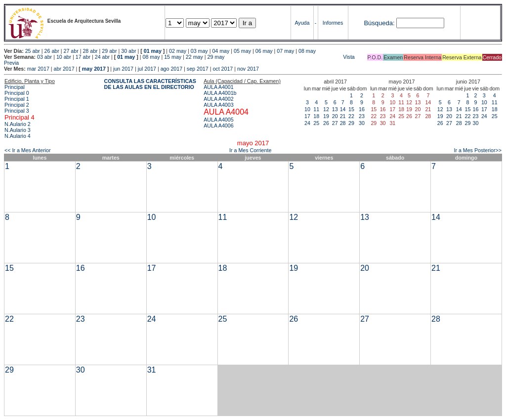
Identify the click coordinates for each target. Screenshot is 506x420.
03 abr (44, 57)
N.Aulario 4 (18, 136)
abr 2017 (64, 69)
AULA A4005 (218, 120)
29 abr (109, 51)
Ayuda (302, 23)
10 (307, 109)
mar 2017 (38, 69)
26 (326, 123)
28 (343, 123)
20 (335, 116)
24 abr (102, 57)
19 (326, 116)
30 (362, 123)
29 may (216, 57)
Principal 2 (17, 105)
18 (316, 116)
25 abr (33, 51)
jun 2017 (123, 69)
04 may (221, 51)
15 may (173, 57)
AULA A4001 (218, 87)
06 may (264, 51)
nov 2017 (248, 69)
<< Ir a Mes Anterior (28, 150)
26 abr (52, 51)
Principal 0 (17, 93)
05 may (242, 51)
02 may (178, 51)
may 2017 (94, 69)
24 (307, 123)
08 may (307, 51)
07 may (285, 51)
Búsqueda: (379, 23)
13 (335, 109)
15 (351, 109)
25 (316, 123)
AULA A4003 (218, 105)
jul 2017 (147, 69)
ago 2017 (171, 69)
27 (335, 123)
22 (351, 116)
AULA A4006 (218, 126)
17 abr (83, 57)
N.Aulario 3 (18, 130)
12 (326, 109)
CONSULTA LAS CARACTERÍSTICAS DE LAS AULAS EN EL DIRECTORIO (150, 84)
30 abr (128, 51)
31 (152, 370)
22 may (194, 57)
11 (316, 109)
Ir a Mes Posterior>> (478, 150)
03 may (199, 51)
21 (343, 116)
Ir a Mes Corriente (250, 150)
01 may (153, 51)
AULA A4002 (218, 99)
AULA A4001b (220, 93)
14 (343, 109)
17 (307, 116)
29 (351, 123)
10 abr (64, 57)
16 (362, 109)
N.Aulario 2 (18, 124)
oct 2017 (223, 69)
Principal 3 (17, 111)
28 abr (90, 51)
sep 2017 (198, 69)
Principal (15, 87)
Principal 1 (17, 99)
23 (362, 116)
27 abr (71, 51)
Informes (333, 23)
